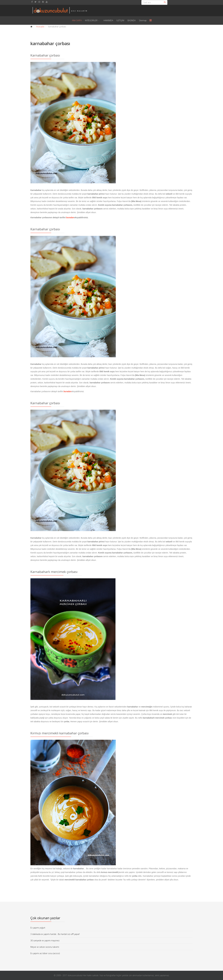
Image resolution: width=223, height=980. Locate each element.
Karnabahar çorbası (45, 55)
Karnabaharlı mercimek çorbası (54, 572)
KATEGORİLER (91, 20)
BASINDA (132, 20)
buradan (70, 217)
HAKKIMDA (108, 20)
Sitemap (143, 20)
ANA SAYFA (77, 20)
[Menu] (151, 20)
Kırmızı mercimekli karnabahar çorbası (60, 733)
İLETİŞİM (120, 20)
